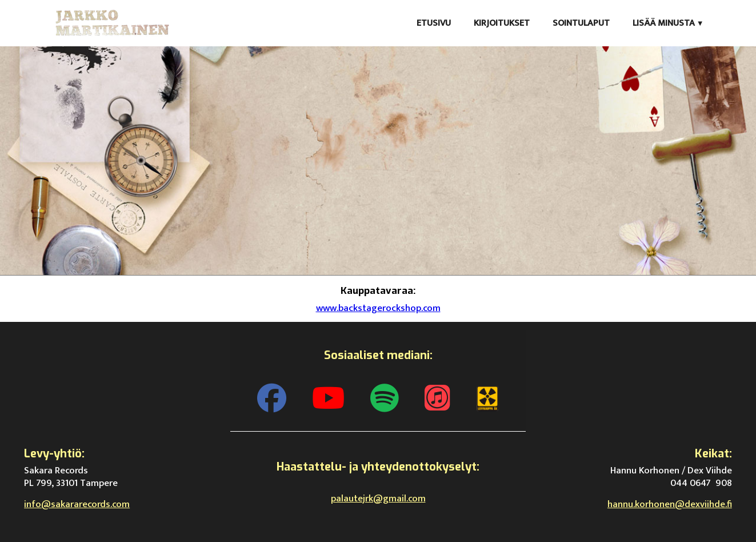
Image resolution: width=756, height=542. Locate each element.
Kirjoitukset (502, 23)
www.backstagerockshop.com (378, 308)
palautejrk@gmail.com (378, 499)
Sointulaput (581, 23)
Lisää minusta (664, 23)
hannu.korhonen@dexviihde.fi (670, 504)
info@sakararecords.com (77, 504)
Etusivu (434, 23)
